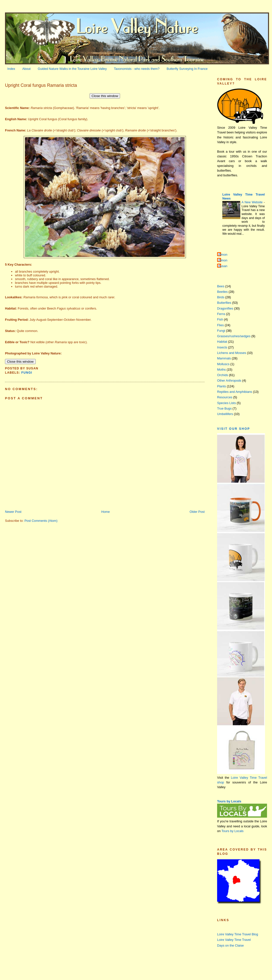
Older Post (197, 512)
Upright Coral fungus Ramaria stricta (41, 85)
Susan (223, 266)
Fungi (27, 373)
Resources (225, 397)
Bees (221, 286)
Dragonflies (225, 308)
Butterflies (224, 303)
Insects (222, 347)
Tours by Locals (229, 801)
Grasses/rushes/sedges (234, 336)
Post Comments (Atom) (41, 521)
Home (106, 512)
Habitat (222, 342)
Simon (223, 255)
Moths (221, 370)
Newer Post (13, 512)
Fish (220, 319)
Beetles (222, 292)
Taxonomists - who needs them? (137, 69)
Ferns (221, 314)
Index (11, 69)
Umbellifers (225, 414)
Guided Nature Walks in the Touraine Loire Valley (72, 69)
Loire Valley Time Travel (234, 940)
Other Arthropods (229, 381)
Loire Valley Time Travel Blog (238, 934)
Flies (220, 325)
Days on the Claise (230, 945)
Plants (221, 386)
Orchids (223, 375)
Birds (221, 297)
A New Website (253, 202)
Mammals (224, 358)
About (26, 69)
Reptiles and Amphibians (235, 392)
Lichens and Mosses (232, 353)
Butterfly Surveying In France (187, 69)
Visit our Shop (234, 429)
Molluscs (223, 364)
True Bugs (224, 408)
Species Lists (226, 403)
